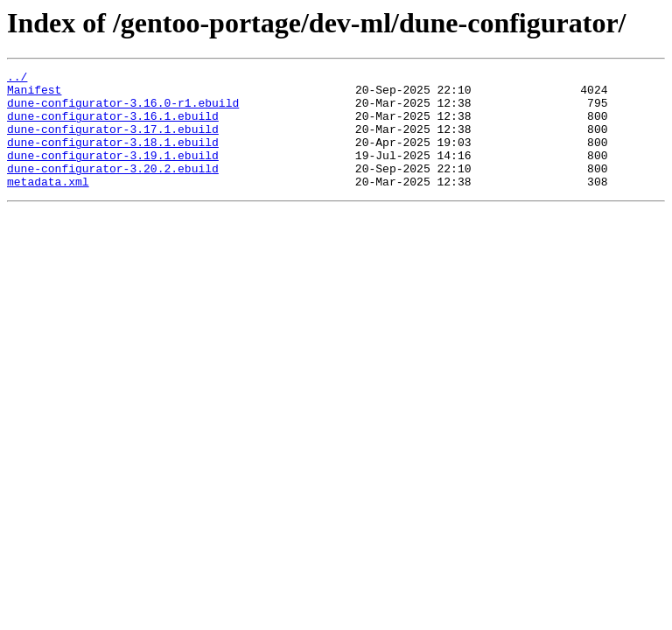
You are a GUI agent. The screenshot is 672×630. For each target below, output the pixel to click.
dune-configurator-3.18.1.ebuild (113, 157)
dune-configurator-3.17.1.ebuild (113, 142)
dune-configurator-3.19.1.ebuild (113, 173)
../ (17, 79)
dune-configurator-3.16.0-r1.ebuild (123, 110)
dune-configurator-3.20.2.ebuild (113, 189)
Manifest (34, 94)
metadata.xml (48, 205)
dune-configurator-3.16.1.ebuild (113, 126)
